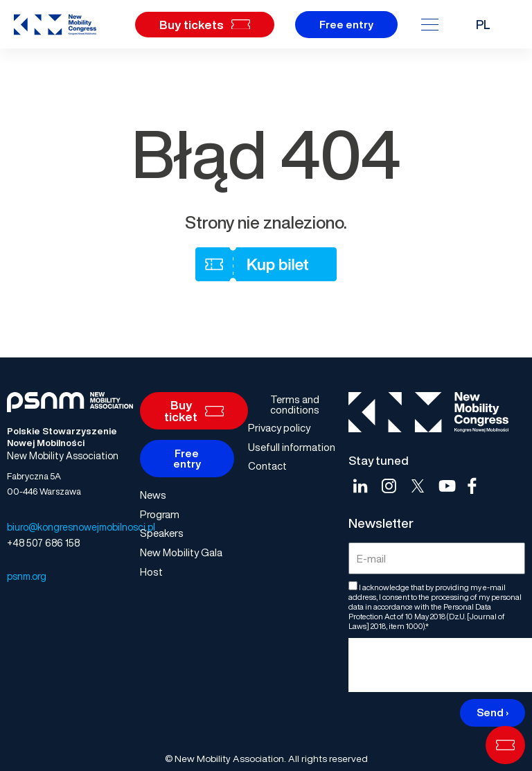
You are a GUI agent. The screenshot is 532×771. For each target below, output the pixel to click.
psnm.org (27, 576)
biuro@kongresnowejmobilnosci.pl (81, 527)
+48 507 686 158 (43, 543)
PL (483, 24)
